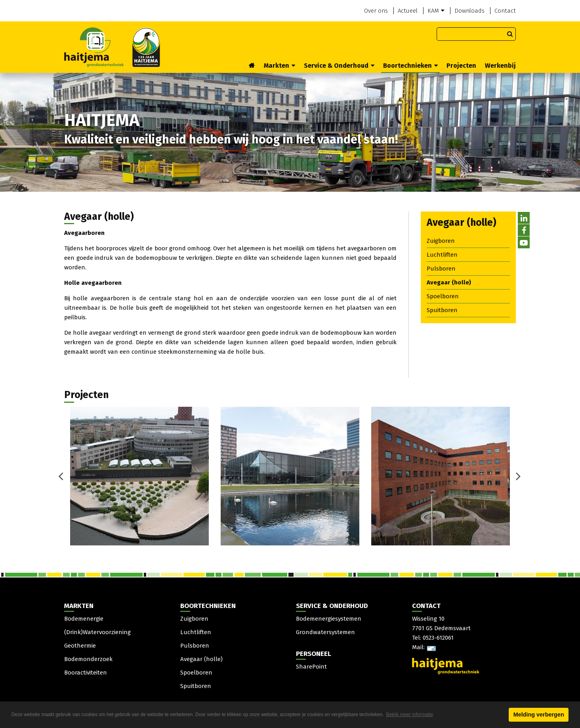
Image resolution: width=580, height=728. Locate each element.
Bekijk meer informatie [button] (409, 715)
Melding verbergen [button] (539, 715)
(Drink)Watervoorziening (97, 632)
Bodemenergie (84, 619)
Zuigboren (441, 241)
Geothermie (80, 646)
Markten (280, 66)
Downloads (469, 11)
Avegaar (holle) (449, 282)
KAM (436, 11)
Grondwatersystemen (325, 632)
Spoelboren (443, 296)
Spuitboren (442, 310)
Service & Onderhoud (339, 66)
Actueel (408, 11)
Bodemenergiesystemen (329, 619)
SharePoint (311, 667)
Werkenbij (500, 66)
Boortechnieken (410, 66)
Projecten (461, 66)
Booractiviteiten (86, 673)
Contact (505, 11)
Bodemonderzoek (88, 659)
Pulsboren (441, 269)
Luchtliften (442, 255)
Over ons (376, 11)
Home (252, 66)
